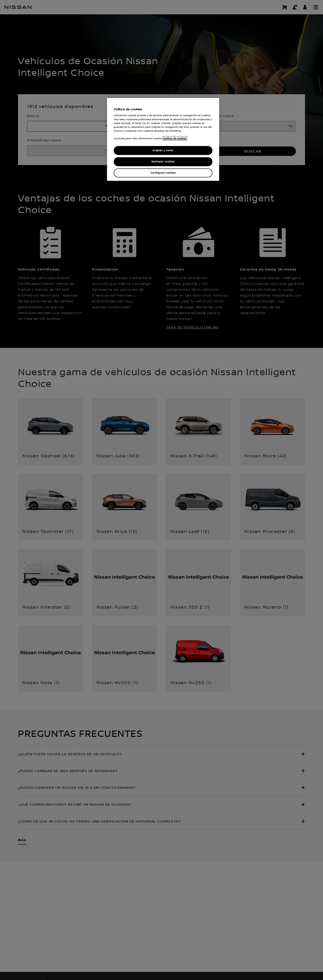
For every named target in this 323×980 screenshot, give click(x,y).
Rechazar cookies (163, 162)
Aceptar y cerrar (163, 150)
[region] (163, 139)
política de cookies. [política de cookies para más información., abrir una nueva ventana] (175, 138)
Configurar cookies (163, 173)
